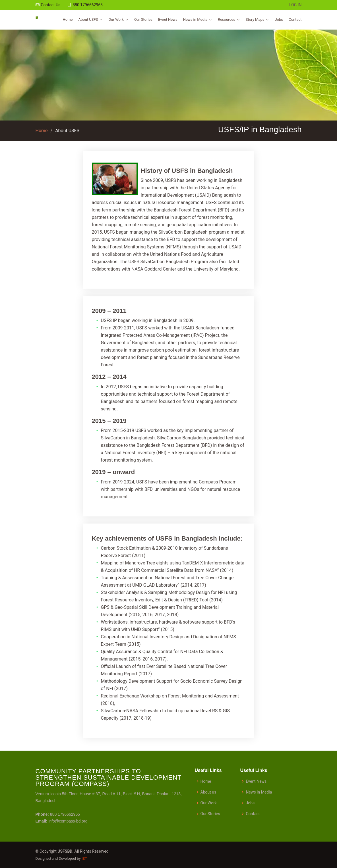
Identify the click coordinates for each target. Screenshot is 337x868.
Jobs (279, 19)
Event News (168, 19)
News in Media (259, 792)
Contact (295, 19)
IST (84, 858)
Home (68, 19)
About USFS (67, 131)
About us (208, 792)
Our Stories (143, 19)
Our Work (209, 803)
